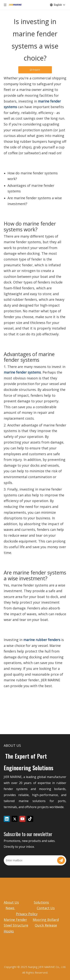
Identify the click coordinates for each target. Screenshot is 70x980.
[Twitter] (15, 819)
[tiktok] (30, 819)
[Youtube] (22, 819)
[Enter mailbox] (30, 860)
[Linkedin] (7, 819)
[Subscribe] (61, 860)
